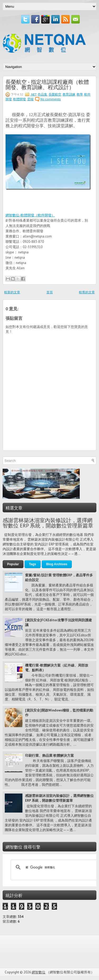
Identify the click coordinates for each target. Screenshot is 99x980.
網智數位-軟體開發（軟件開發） (30, 215)
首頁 (50, 292)
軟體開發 (20, 99)
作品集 (43, 94)
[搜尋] (54, 867)
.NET (33, 94)
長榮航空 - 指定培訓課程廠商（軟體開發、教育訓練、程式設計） (47, 84)
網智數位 (39, 972)
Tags (33, 564)
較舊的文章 (87, 292)
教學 (80, 94)
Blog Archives (57, 564)
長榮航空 (55, 94)
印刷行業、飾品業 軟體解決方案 (49, 756)
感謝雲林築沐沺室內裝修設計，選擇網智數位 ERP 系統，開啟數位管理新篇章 (48, 523)
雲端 (30, 99)
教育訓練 (69, 94)
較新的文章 (12, 292)
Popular (13, 564)
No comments (51, 99)
